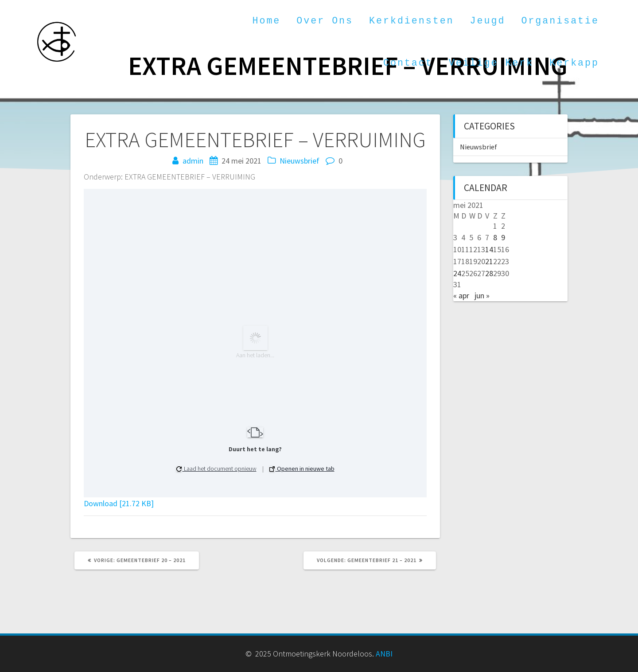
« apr (461, 295)
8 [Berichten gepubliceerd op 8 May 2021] (495, 237)
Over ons (325, 21)
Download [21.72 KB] (119, 503)
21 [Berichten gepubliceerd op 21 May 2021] (489, 261)
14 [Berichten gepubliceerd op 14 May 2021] (489, 249)
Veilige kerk (491, 63)
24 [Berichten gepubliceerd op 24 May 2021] (457, 273)
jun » (482, 295)
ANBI (384, 654)
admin (193, 161)
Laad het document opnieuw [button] (216, 469)
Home (266, 21)
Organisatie (560, 21)
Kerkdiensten (412, 21)
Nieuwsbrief (300, 161)
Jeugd (488, 21)
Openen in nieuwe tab (302, 469)
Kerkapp (574, 63)
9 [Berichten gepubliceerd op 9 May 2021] (503, 237)
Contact (408, 63)
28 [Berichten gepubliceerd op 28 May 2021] (489, 273)
